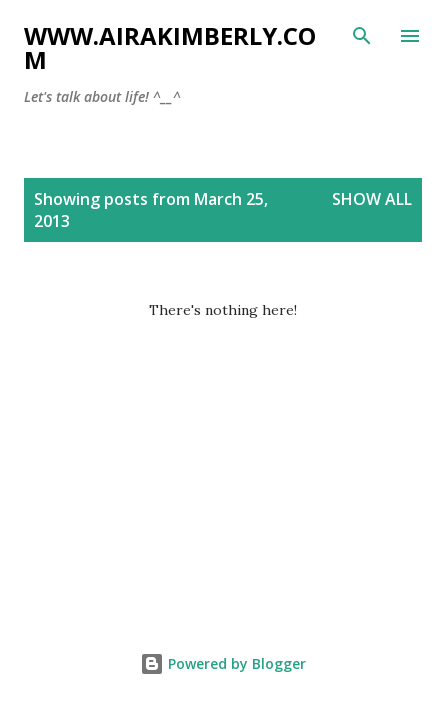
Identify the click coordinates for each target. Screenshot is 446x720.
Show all (372, 199)
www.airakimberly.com (170, 47)
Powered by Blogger (223, 663)
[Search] (362, 36)
